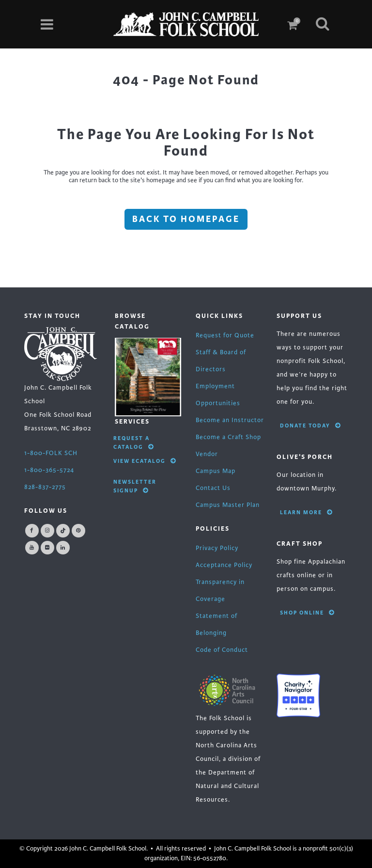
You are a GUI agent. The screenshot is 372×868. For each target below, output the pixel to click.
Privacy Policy (217, 548)
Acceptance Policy (224, 565)
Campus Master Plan (228, 505)
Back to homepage (186, 219)
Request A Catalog (134, 442)
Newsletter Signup (135, 486)
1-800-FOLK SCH (51, 453)
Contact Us (213, 488)
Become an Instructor (230, 420)
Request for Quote (225, 335)
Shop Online (307, 613)
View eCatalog (145, 461)
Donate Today (310, 426)
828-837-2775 (45, 487)
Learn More (306, 512)
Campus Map (216, 471)
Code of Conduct (222, 650)
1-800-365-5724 (49, 470)
